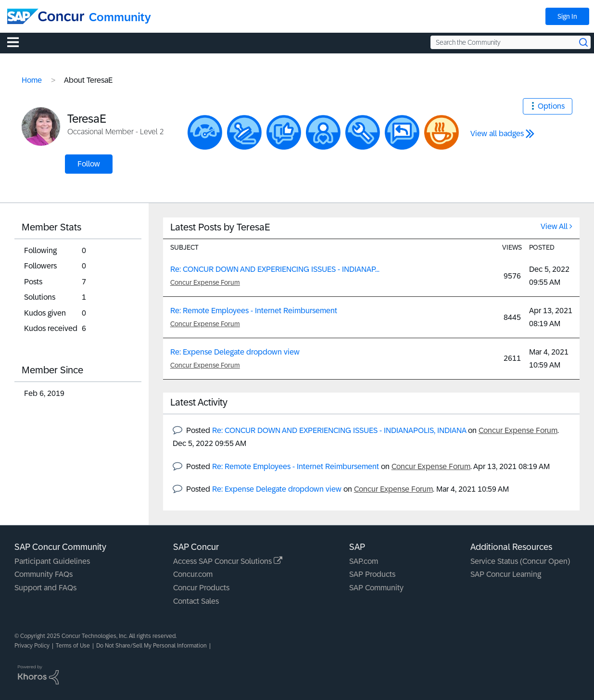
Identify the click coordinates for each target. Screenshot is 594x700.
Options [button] (551, 106)
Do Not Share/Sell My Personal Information (152, 646)
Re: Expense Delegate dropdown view (235, 352)
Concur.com (193, 574)
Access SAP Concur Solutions (228, 561)
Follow (89, 164)
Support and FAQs (45, 588)
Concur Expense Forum (205, 282)
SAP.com (364, 561)
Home (32, 80)
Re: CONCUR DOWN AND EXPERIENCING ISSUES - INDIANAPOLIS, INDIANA (339, 430)
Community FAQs (44, 574)
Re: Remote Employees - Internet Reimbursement (254, 311)
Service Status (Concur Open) (520, 561)
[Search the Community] (511, 42)
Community (120, 17)
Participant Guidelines (52, 561)
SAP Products (372, 574)
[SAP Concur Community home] (46, 16)
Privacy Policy (32, 646)
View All (554, 226)
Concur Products (201, 588)
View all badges (497, 134)
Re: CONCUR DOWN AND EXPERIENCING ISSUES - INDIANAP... (275, 269)
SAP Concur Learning (506, 574)
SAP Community (376, 588)
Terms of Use (73, 646)
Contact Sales (196, 601)
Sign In (567, 16)
